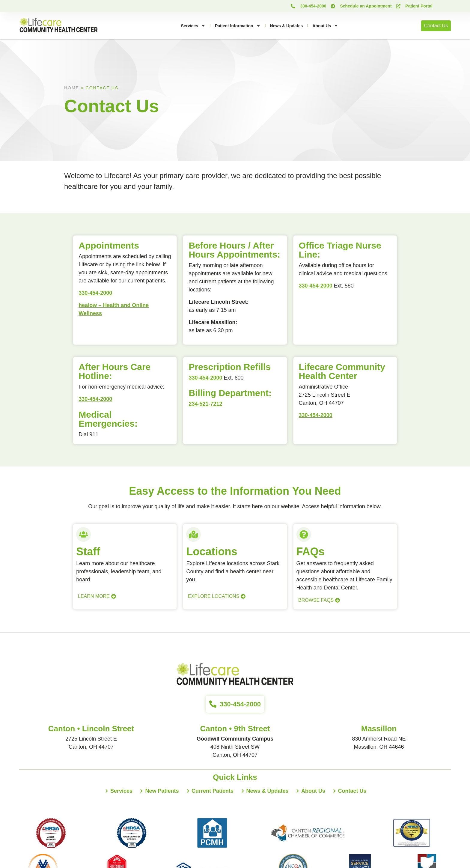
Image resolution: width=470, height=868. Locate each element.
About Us (325, 26)
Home (72, 88)
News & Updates (287, 26)
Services (193, 26)
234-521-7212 (205, 404)
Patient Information (238, 26)
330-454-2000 (95, 293)
